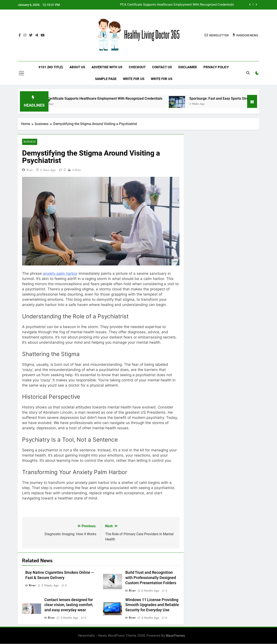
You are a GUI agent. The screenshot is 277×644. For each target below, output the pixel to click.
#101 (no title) (51, 67)
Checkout (137, 67)
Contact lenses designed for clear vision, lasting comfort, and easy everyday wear (69, 605)
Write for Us (134, 79)
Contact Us (162, 67)
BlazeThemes (175, 636)
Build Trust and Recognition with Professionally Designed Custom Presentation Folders (151, 578)
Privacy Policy (216, 67)
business (29, 142)
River (30, 170)
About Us (77, 67)
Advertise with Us (107, 67)
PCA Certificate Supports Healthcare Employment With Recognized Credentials (177, 5)
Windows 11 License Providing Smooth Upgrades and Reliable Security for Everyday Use (152, 605)
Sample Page (106, 79)
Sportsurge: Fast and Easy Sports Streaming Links (234, 98)
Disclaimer (188, 67)
